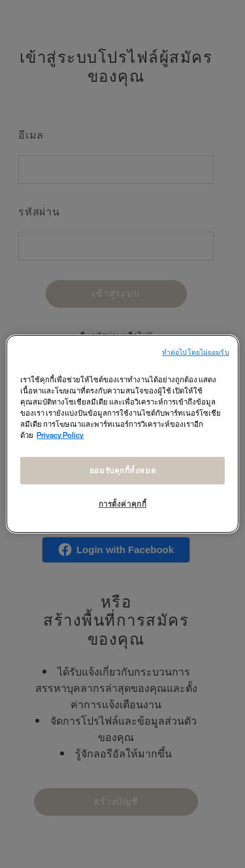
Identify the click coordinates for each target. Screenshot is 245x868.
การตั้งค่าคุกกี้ (123, 504)
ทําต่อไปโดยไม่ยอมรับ (196, 353)
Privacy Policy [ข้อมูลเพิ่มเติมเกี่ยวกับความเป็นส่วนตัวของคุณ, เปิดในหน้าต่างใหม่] (60, 435)
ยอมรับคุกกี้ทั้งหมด (122, 470)
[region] (122, 434)
